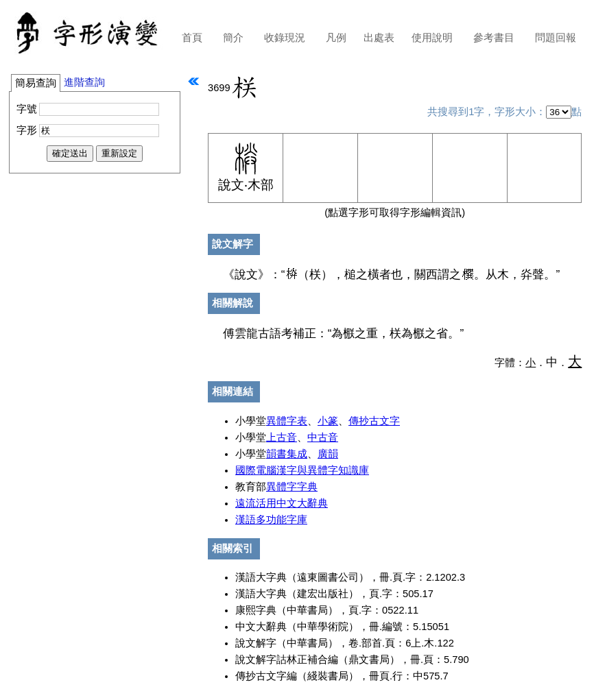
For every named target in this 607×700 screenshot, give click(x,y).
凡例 (336, 38)
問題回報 (556, 38)
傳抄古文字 (374, 421)
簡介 (233, 38)
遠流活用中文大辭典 (282, 503)
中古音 (323, 437)
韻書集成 (287, 454)
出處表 (379, 38)
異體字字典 (292, 487)
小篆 (328, 421)
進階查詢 (84, 82)
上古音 (282, 437)
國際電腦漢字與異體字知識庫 (302, 470)
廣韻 (328, 454)
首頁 (192, 38)
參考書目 (494, 38)
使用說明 (432, 38)
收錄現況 (285, 38)
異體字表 (287, 421)
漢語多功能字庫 (271, 520)
